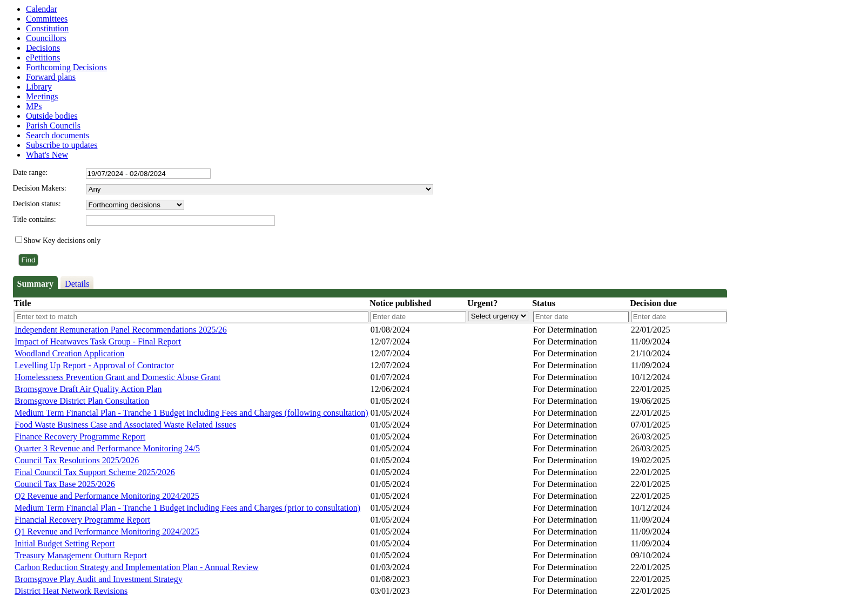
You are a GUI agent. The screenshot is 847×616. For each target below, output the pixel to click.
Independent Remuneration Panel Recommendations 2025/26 (121, 330)
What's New (47, 155)
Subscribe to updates (62, 145)
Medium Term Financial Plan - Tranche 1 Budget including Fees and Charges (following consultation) (191, 413)
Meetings (42, 96)
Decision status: (37, 204)
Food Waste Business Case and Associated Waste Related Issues (125, 425)
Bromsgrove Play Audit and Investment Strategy (99, 579)
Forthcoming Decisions (66, 67)
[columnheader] (191, 304)
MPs (34, 106)
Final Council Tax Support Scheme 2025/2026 (95, 472)
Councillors (46, 38)
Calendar (42, 9)
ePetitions (43, 57)
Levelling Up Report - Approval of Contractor (94, 365)
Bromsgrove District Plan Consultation (82, 401)
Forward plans (51, 77)
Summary (36, 284)
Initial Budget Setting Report (65, 543)
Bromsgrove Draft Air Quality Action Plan (88, 389)
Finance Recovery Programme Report (80, 436)
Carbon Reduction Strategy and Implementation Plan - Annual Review (136, 567)
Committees (47, 19)
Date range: (31, 172)
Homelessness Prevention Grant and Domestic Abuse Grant (117, 377)
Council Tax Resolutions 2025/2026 (77, 460)
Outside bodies (52, 116)
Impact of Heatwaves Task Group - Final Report (98, 341)
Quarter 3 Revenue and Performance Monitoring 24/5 (107, 448)
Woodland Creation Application (69, 353)
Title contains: (35, 219)
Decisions (43, 48)
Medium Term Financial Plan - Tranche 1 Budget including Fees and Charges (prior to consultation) (187, 508)
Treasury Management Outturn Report (81, 555)
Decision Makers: (40, 188)
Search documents (58, 135)
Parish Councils (53, 126)
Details (77, 284)
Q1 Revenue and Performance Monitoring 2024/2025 (107, 532)
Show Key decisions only (62, 241)
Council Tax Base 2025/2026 (65, 484)
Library (39, 87)
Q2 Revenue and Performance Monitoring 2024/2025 (107, 496)
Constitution (47, 28)
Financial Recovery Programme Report (82, 520)
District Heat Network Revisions (71, 591)
